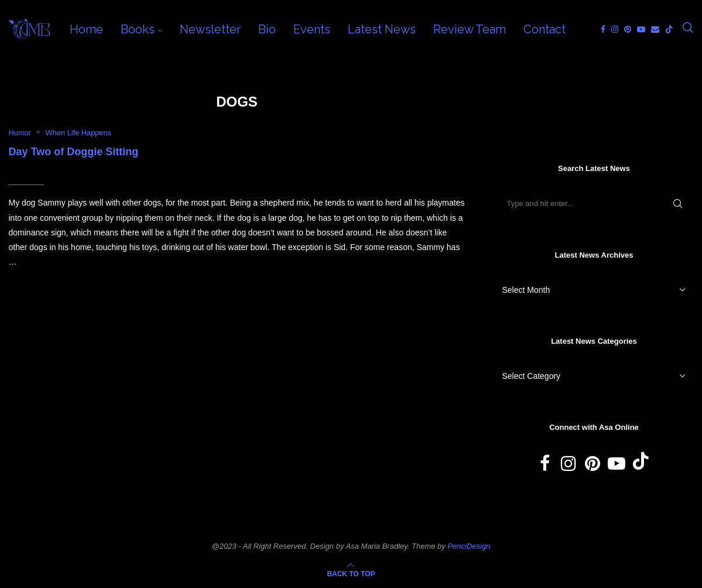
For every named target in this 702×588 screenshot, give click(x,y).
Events (312, 29)
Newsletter (210, 29)
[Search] (688, 29)
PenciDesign (469, 546)
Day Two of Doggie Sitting (74, 152)
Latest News (382, 29)
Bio (267, 29)
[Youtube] (641, 29)
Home (86, 29)
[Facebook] (603, 29)
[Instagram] (615, 29)
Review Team (470, 29)
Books (138, 29)
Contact (545, 29)
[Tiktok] (669, 29)
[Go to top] (351, 573)
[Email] (655, 29)
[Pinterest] (628, 29)
